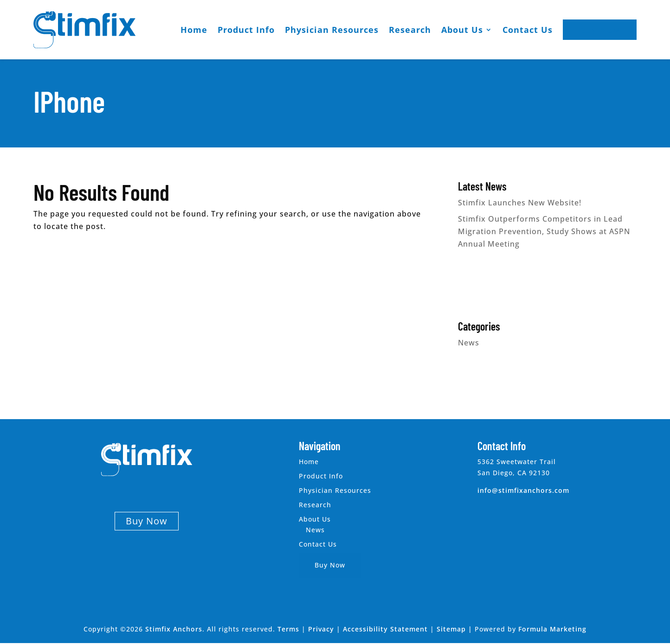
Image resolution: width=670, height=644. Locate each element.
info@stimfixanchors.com (523, 490)
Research (410, 30)
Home (194, 30)
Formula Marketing (552, 629)
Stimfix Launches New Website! (520, 203)
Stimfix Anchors (174, 629)
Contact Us (528, 30)
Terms (288, 629)
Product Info (246, 30)
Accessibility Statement (385, 629)
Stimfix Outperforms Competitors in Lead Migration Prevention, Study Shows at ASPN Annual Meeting (544, 231)
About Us (462, 30)
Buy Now (600, 30)
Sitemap (451, 629)
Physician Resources (332, 30)
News (469, 343)
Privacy (321, 629)
